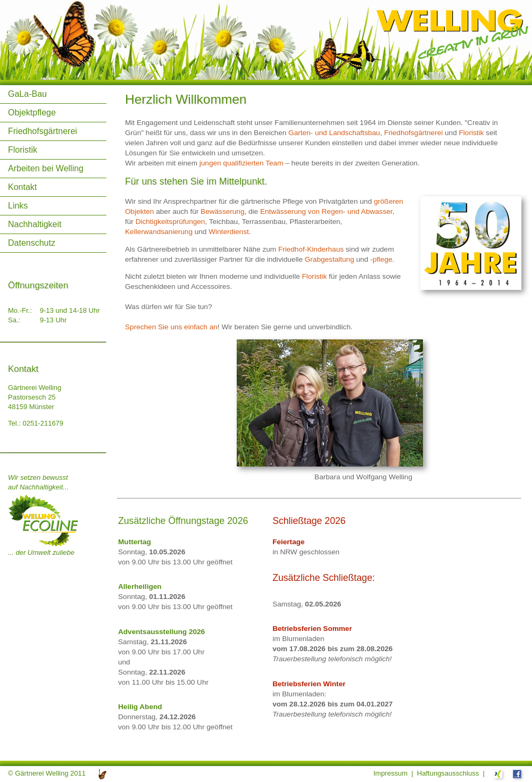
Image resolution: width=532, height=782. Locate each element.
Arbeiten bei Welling (46, 168)
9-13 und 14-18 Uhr (70, 310)
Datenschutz (32, 243)
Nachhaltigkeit (35, 224)
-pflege (381, 259)
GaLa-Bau (27, 94)
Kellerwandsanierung (159, 232)
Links (18, 206)
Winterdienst (229, 232)
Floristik (23, 150)
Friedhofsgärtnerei (43, 131)
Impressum (390, 773)
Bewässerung (222, 211)
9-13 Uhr (53, 320)
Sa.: (14, 320)
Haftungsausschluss (448, 773)
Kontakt (22, 187)
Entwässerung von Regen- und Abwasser (326, 211)
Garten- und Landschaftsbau (334, 133)
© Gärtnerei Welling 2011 (47, 773)
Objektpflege (32, 113)
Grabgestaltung (330, 259)
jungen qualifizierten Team (242, 163)
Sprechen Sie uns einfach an (171, 327)
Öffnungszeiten (38, 285)
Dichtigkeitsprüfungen (171, 222)
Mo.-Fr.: (20, 310)
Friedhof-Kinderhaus (311, 249)
